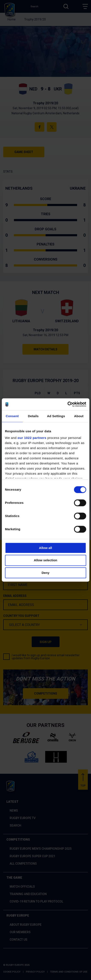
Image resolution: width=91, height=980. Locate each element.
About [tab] (79, 416)
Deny (45, 573)
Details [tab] (33, 416)
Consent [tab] (12, 416)
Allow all (45, 548)
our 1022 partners (32, 438)
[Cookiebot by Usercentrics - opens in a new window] (67, 404)
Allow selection (45, 560)
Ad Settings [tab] (56, 416)
